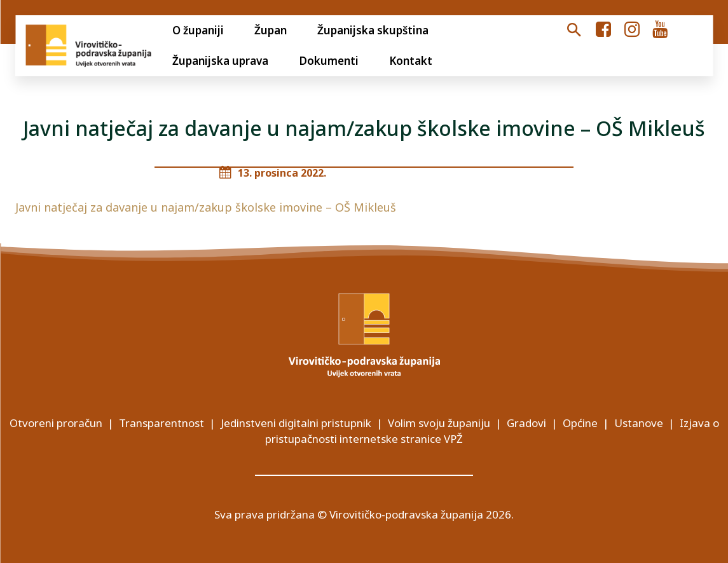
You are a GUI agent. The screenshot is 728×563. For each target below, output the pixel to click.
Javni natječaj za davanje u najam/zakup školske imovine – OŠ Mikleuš (206, 207)
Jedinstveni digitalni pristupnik (296, 423)
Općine (580, 423)
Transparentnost (161, 423)
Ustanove (639, 423)
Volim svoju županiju (439, 423)
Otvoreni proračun (56, 423)
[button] (573, 31)
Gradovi (526, 423)
